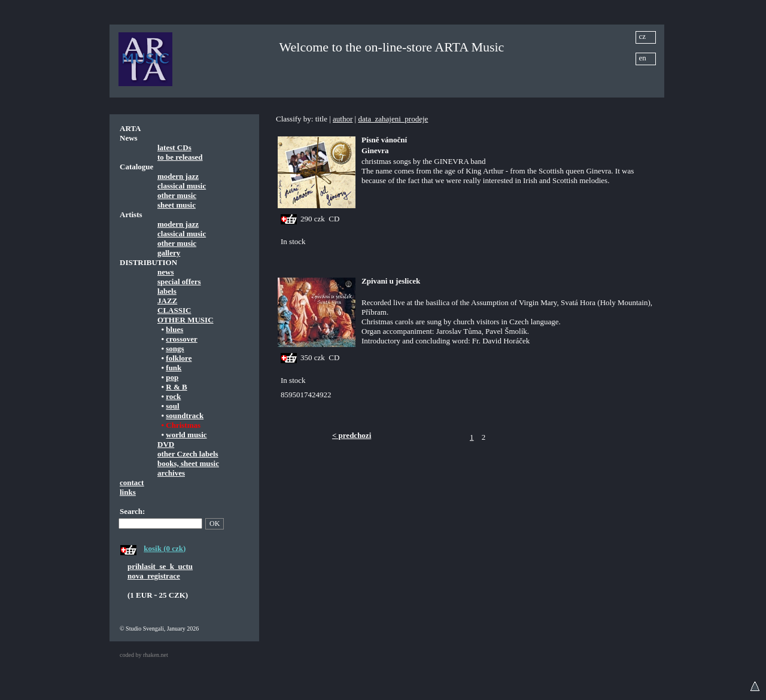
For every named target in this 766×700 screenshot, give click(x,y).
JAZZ (167, 301)
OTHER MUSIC (186, 320)
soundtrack (185, 416)
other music (177, 195)
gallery (169, 253)
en (643, 58)
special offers (179, 281)
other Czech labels (188, 454)
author (343, 119)
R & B (176, 387)
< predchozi (352, 435)
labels (167, 291)
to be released (180, 157)
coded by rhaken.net (144, 655)
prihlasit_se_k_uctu (160, 566)
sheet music (177, 205)
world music (186, 435)
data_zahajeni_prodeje (393, 119)
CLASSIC (174, 310)
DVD (166, 444)
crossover (181, 339)
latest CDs (174, 147)
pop (172, 377)
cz (643, 36)
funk (174, 368)
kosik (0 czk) (165, 548)
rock (173, 396)
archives (171, 473)
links (128, 492)
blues (174, 329)
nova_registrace (154, 576)
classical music (182, 186)
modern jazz (178, 176)
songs (175, 349)
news (165, 272)
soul (172, 406)
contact (132, 483)
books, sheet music (188, 463)
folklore (179, 358)
